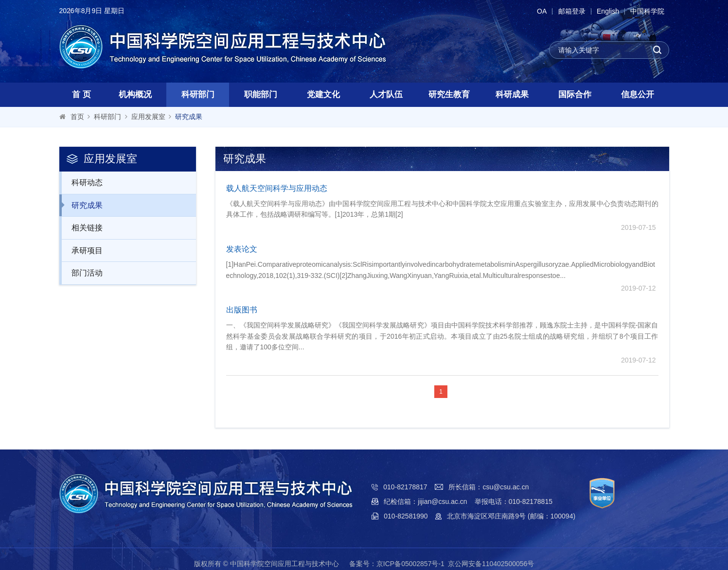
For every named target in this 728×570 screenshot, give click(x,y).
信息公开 (638, 95)
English (607, 11)
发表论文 (242, 249)
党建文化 (323, 95)
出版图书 (242, 310)
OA (539, 11)
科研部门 (198, 95)
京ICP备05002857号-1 (410, 564)
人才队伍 (386, 95)
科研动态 (82, 182)
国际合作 (575, 95)
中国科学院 (647, 11)
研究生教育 (449, 95)
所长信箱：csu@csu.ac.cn (488, 487)
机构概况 (135, 95)
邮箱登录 (570, 11)
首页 (77, 117)
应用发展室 (148, 117)
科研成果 (512, 95)
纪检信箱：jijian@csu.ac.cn (425, 501)
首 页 (81, 95)
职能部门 (261, 95)
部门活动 (82, 273)
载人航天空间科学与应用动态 (277, 188)
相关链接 (82, 227)
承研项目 (82, 250)
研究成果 (189, 117)
